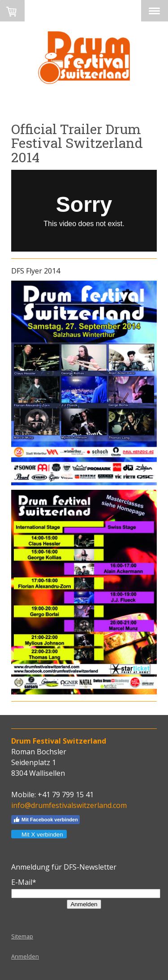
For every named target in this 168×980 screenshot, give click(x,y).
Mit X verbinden (39, 835)
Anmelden (84, 904)
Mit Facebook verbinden (45, 820)
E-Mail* (24, 882)
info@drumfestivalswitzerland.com (69, 805)
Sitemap (22, 936)
